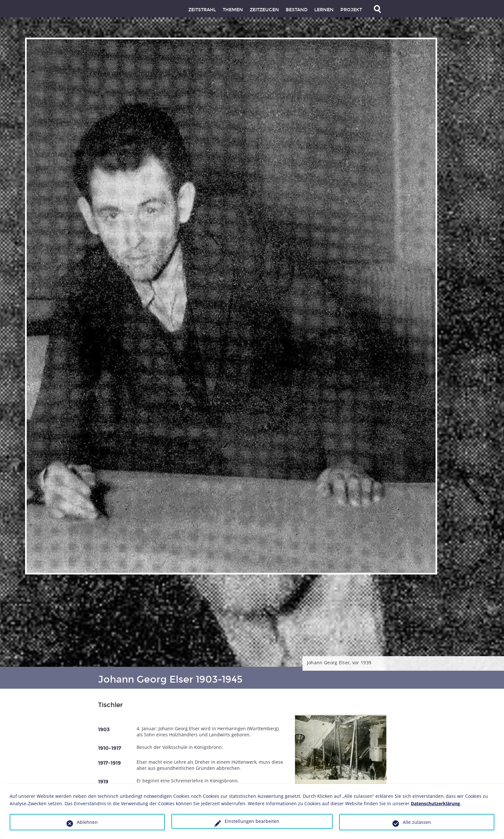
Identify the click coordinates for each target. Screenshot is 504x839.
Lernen (324, 10)
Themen (233, 10)
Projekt (351, 10)
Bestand (297, 10)
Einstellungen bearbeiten (252, 821)
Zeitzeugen (264, 10)
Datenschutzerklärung (435, 803)
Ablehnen (87, 822)
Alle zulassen (417, 822)
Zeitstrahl (202, 10)
